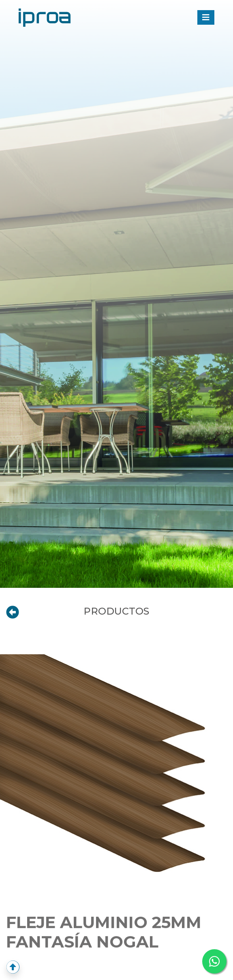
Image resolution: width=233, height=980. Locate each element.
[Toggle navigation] (206, 17)
